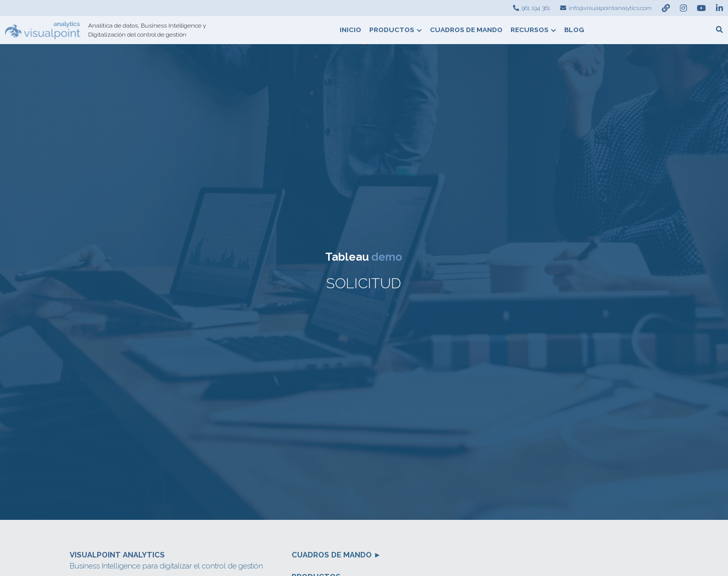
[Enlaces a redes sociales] (666, 8)
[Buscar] (719, 30)
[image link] (43, 29)
